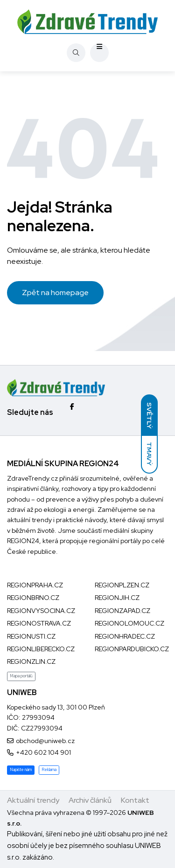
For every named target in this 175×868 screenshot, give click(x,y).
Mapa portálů (21, 676)
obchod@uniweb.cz (45, 741)
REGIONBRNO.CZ (33, 598)
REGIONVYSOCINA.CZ (41, 611)
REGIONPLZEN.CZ (122, 585)
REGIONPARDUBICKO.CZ (132, 649)
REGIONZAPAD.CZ (122, 611)
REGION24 (23, 541)
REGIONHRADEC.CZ (125, 636)
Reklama (49, 770)
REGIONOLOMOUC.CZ (129, 623)
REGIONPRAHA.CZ (35, 585)
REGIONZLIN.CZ (31, 661)
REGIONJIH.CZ (117, 598)
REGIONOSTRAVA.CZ (39, 623)
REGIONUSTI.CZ (31, 636)
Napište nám (21, 770)
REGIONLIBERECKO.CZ (41, 649)
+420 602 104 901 (43, 752)
